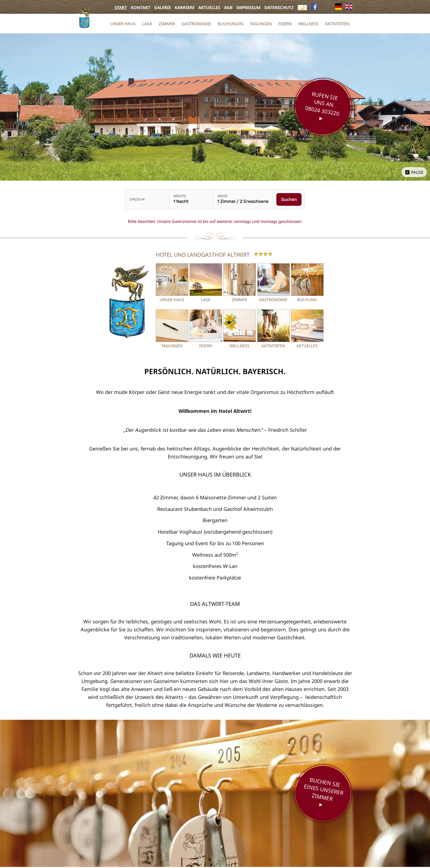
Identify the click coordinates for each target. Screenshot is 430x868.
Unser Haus (123, 24)
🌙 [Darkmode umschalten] (302, 7)
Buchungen (230, 24)
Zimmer (167, 24)
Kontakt (141, 7)
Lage (147, 24)
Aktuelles (209, 7)
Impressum (248, 7)
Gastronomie (196, 24)
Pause (417, 172)
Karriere (185, 7)
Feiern (285, 24)
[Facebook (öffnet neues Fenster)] (314, 7)
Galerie (162, 7)
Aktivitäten (337, 24)
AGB (228, 7)
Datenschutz (279, 7)
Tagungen (261, 24)
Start (121, 7)
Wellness (308, 24)
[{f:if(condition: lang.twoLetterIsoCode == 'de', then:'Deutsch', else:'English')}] (349, 7)
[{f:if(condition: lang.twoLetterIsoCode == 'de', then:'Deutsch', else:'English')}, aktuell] (338, 7)
